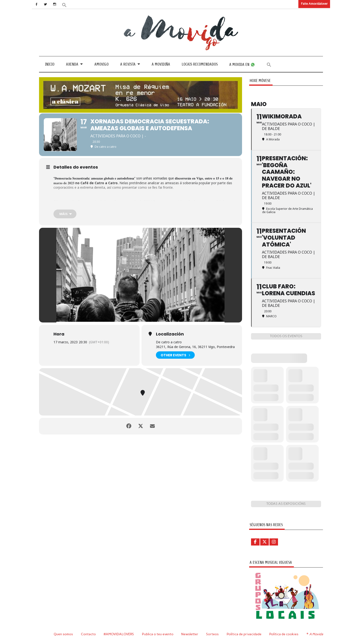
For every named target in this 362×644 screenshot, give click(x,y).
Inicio (50, 64)
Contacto (88, 634)
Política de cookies (284, 634)
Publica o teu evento (158, 634)
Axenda (72, 64)
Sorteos (212, 634)
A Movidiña (161, 64)
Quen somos (63, 634)
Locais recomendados (200, 64)
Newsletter (190, 634)
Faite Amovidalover (314, 4)
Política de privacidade (244, 634)
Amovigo (102, 64)
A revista (128, 64)
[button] (64, 5)
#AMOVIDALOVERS (119, 634)
